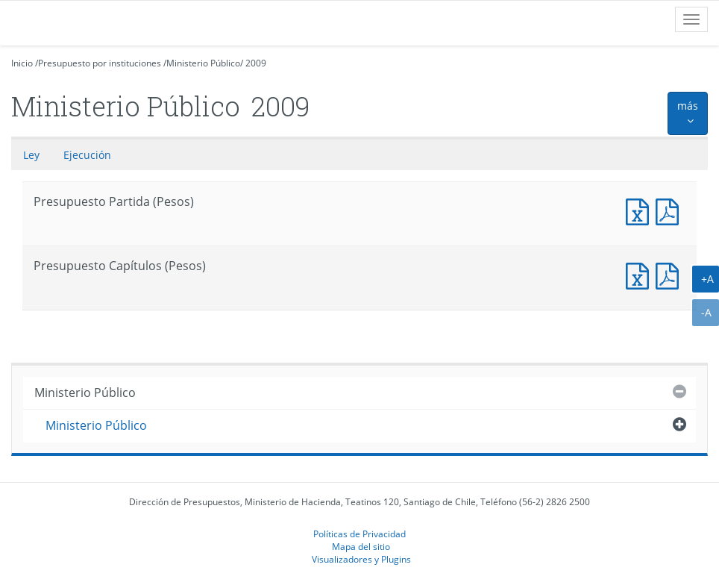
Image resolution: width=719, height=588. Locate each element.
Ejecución (87, 155)
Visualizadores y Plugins (361, 559)
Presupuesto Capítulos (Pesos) (641, 274)
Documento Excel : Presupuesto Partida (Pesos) (641, 210)
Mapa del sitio (361, 546)
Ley (31, 155)
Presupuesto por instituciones (100, 63)
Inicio (22, 63)
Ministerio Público (203, 63)
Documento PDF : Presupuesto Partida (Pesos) (671, 210)
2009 (256, 63)
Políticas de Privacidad (359, 534)
